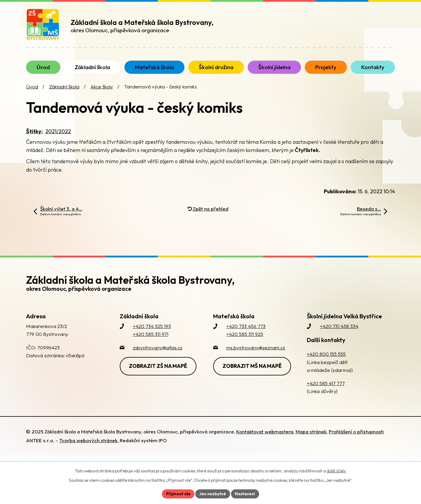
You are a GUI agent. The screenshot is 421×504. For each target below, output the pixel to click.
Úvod (32, 92)
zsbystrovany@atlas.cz (158, 353)
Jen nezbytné (213, 493)
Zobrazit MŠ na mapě (253, 371)
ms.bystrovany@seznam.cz (256, 353)
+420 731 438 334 (339, 332)
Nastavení (246, 493)
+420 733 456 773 (246, 332)
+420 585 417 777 (326, 389)
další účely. (336, 471)
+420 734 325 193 (152, 332)
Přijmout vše (177, 493)
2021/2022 (58, 137)
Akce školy (102, 92)
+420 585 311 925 (245, 340)
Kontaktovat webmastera (265, 437)
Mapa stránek (311, 437)
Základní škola (64, 92)
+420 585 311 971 (151, 340)
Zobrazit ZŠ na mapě (159, 371)
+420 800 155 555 (326, 360)
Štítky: (34, 137)
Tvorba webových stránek (88, 446)
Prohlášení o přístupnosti (356, 437)
